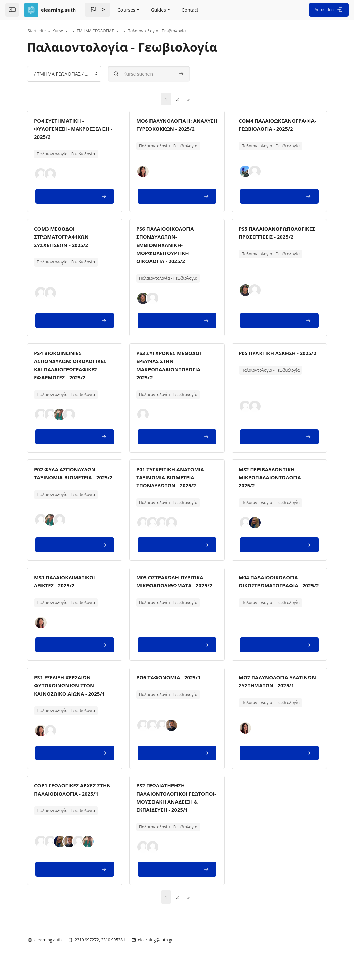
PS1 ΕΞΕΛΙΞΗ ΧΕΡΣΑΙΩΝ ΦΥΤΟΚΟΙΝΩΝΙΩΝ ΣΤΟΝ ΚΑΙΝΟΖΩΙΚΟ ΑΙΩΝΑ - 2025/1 (72, 686)
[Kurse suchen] (149, 74)
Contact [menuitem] (190, 10)
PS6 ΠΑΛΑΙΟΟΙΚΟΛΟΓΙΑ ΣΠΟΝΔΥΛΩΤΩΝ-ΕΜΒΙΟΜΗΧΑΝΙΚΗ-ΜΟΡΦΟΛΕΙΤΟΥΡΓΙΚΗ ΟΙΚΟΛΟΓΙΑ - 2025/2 (167, 246)
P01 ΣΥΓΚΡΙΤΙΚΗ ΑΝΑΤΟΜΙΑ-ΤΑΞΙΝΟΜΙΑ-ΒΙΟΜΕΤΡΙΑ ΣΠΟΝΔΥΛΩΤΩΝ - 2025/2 (174, 478)
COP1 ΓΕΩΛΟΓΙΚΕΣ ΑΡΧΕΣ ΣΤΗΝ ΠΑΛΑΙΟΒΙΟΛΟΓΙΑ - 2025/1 (67, 794)
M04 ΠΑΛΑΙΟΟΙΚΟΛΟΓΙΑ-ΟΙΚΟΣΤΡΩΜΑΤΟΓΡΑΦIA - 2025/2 (272, 586)
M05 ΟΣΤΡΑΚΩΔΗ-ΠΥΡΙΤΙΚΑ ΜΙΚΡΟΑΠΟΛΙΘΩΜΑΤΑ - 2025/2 (173, 586)
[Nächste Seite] (189, 99)
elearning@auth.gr (155, 949)
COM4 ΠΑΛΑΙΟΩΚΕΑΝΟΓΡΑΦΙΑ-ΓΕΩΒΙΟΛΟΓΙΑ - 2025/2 (272, 129)
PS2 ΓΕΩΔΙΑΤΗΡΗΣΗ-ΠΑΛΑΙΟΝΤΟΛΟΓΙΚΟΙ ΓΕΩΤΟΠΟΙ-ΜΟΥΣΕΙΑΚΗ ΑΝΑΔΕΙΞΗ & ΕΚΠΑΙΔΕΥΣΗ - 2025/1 (172, 802)
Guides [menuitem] (158, 10)
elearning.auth (48, 949)
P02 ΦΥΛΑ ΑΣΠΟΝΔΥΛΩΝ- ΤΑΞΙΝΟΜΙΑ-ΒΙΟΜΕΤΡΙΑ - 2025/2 (68, 478)
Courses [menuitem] (126, 10)
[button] (97, 10)
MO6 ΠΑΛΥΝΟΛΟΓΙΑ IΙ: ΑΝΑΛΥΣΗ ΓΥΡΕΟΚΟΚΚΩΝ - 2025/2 (172, 129)
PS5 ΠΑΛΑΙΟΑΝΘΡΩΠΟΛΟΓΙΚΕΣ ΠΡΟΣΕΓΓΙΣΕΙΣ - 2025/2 (275, 237)
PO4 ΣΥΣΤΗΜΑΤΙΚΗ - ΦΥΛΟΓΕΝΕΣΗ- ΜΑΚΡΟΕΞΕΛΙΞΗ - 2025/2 (66, 129)
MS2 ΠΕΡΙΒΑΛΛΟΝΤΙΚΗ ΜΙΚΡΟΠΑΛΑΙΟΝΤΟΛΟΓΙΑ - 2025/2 (274, 478)
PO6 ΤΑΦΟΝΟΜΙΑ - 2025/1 (171, 678)
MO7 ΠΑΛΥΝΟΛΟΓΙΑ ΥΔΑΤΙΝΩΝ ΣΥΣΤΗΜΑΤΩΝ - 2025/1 (274, 686)
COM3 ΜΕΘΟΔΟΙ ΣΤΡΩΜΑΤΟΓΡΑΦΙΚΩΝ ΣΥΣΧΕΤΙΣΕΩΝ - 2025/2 (64, 237)
